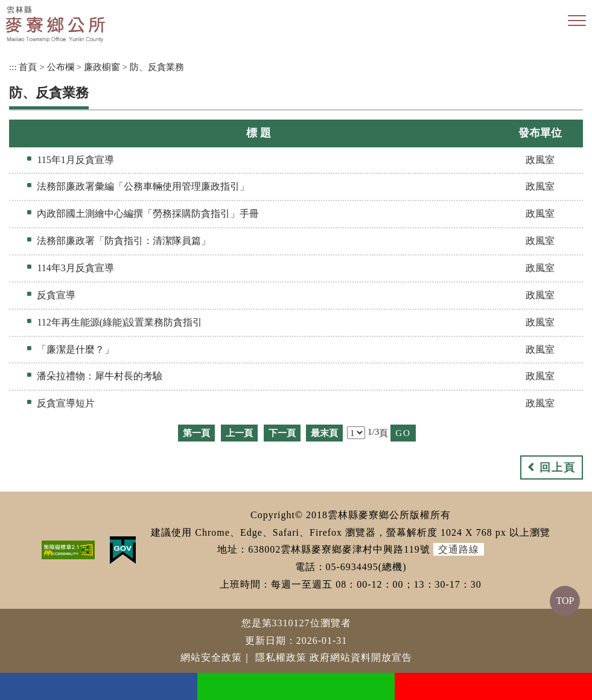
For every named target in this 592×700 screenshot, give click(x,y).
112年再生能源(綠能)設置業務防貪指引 (119, 322)
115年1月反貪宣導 (75, 160)
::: (13, 67)
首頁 (28, 67)
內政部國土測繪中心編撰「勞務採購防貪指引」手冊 (148, 214)
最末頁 (324, 433)
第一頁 (196, 433)
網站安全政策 (211, 657)
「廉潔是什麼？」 (75, 349)
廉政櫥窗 (102, 67)
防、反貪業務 (157, 67)
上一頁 (239, 433)
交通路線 (459, 549)
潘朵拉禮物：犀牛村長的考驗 (100, 376)
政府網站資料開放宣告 (361, 657)
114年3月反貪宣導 (75, 268)
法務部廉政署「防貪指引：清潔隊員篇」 (124, 241)
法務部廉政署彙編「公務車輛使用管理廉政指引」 (143, 186)
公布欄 (61, 67)
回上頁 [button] (558, 467)
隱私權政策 (281, 657)
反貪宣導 (56, 295)
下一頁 (282, 433)
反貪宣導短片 (66, 403)
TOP (565, 601)
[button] (577, 21)
